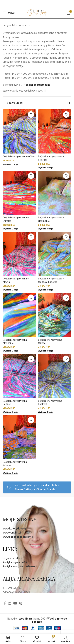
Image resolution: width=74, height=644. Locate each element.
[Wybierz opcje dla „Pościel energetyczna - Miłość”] (46, 351)
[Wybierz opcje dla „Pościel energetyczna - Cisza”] (10, 165)
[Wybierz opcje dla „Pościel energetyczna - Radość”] (10, 412)
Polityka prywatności (15, 562)
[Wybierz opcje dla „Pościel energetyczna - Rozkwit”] (46, 412)
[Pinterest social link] (39, 4)
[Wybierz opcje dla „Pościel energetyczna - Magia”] (10, 290)
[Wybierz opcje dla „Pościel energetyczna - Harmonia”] (46, 229)
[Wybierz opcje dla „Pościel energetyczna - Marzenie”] (10, 351)
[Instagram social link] (10, 603)
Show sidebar (15, 103)
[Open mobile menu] (9, 13)
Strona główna (12, 85)
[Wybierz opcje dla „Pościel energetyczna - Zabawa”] (10, 473)
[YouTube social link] (15, 603)
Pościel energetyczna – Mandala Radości (51, 280)
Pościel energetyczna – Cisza (19, 156)
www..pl (15, 529)
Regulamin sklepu (13, 558)
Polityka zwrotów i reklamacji (20, 566)
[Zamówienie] (68, 103)
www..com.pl (18, 537)
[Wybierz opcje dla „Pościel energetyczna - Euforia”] (10, 229)
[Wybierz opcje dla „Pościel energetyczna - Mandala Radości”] (46, 290)
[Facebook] (35, 4)
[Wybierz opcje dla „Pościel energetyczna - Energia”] (46, 168)
